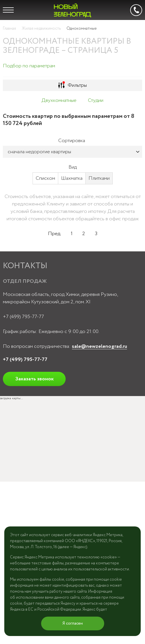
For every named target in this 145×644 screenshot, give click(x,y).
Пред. (55, 234)
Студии (96, 100)
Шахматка (72, 178)
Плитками (99, 178)
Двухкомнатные (59, 100)
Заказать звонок (34, 379)
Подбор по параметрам (29, 66)
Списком (45, 178)
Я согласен (73, 623)
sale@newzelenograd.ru (99, 346)
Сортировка (72, 141)
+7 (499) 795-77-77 (23, 317)
